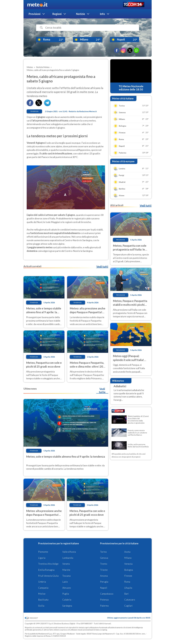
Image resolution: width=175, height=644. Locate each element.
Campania (43, 588)
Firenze (128, 576)
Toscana (66, 576)
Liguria (42, 558)
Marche (66, 570)
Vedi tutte (102, 390)
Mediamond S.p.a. (45, 634)
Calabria (67, 600)
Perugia (104, 582)
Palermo (104, 606)
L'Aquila (128, 588)
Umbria (42, 582)
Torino (103, 552)
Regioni (57, 14)
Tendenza (34, 111)
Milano (128, 558)
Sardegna (67, 606)
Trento (104, 564)
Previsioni (34, 14)
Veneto (66, 564)
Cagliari (128, 606)
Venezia (128, 564)
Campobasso (107, 594)
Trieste (104, 570)
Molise (42, 594)
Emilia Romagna (46, 570)
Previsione (121, 240)
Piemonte (43, 552)
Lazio (65, 582)
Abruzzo (67, 588)
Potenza (104, 600)
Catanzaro (130, 600)
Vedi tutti (102, 267)
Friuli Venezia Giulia (48, 576)
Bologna (129, 570)
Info (102, 14)
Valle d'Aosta (69, 552)
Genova (104, 558)
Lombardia (68, 558)
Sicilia (41, 606)
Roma (127, 582)
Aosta (127, 552)
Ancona (104, 576)
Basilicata (43, 600)
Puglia (66, 594)
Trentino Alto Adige (48, 564)
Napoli (104, 588)
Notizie (80, 14)
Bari (126, 594)
